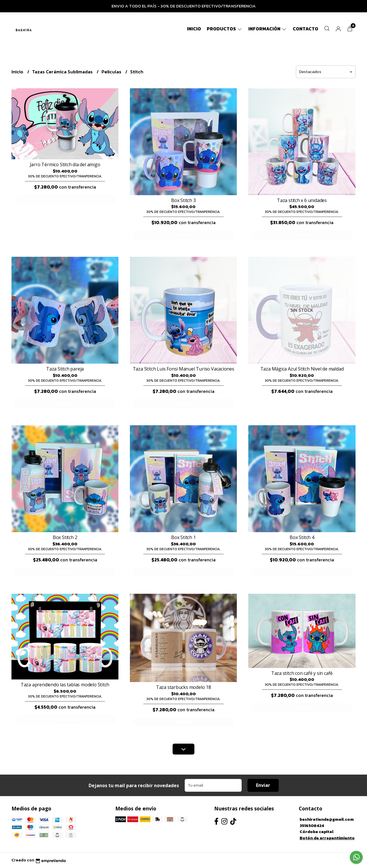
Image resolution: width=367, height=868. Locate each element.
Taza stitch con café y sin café (302, 673)
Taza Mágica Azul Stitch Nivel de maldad (302, 369)
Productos (225, 29)
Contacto (305, 29)
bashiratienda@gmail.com (327, 819)
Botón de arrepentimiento (327, 838)
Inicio (194, 29)
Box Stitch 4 (302, 537)
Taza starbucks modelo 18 (183, 687)
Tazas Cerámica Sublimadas (63, 72)
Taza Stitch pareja (65, 369)
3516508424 (312, 826)
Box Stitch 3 (183, 200)
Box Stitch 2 (65, 537)
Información (268, 29)
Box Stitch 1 (183, 537)
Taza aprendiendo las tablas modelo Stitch (65, 685)
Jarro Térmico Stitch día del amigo (65, 164)
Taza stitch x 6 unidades (302, 200)
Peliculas (112, 72)
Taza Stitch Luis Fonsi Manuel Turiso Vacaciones (183, 369)
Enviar (263, 785)
